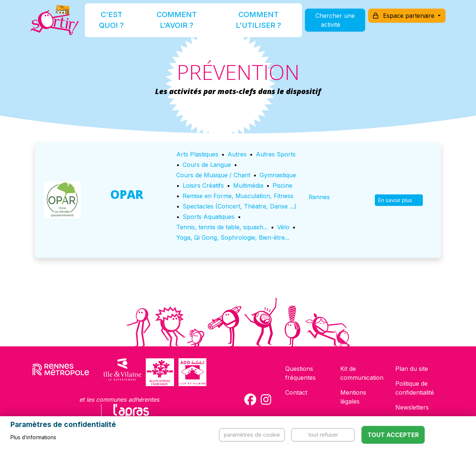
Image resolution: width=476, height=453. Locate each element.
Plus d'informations (33, 437)
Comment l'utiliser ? (246, 24)
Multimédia (248, 185)
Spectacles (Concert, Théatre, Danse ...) (239, 206)
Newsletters (412, 407)
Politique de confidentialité (415, 388)
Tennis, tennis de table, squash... (222, 227)
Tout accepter (393, 435)
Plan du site (412, 369)
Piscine (282, 185)
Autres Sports (276, 154)
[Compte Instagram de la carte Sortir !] (266, 399)
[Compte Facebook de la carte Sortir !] (250, 399)
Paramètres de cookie (252, 435)
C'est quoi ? (120, 24)
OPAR (127, 194)
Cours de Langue (207, 165)
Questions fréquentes (300, 373)
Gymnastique (278, 175)
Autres (237, 154)
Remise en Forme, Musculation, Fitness (238, 196)
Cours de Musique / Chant (213, 175)
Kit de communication (362, 373)
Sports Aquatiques (209, 217)
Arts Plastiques (197, 154)
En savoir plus (399, 200)
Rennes (319, 197)
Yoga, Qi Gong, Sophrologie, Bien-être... (233, 237)
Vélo (283, 227)
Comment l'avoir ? (176, 24)
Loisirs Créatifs (203, 185)
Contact (296, 392)
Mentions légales (353, 397)
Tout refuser (323, 435)
